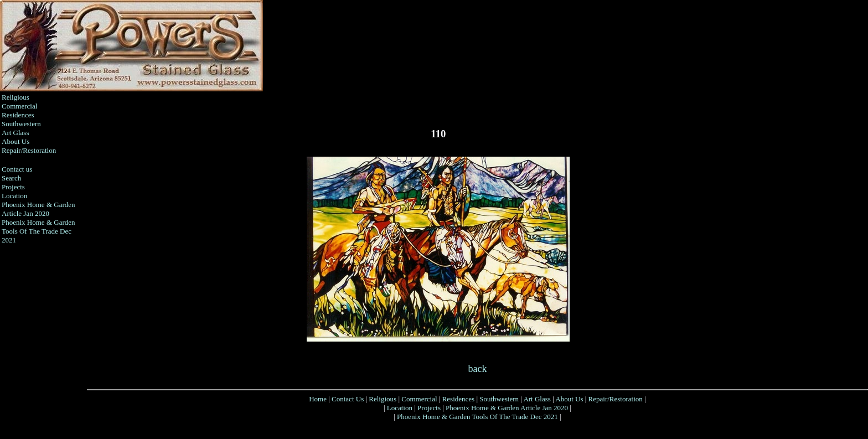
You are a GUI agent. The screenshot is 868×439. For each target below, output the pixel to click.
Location (14, 196)
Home (318, 399)
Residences (18, 115)
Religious (15, 97)
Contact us (17, 169)
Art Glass (15, 133)
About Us (15, 141)
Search (11, 178)
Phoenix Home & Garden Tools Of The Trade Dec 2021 (38, 231)
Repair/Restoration (29, 150)
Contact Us (348, 399)
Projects (13, 187)
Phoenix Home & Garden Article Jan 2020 (38, 209)
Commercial (19, 106)
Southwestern (21, 124)
